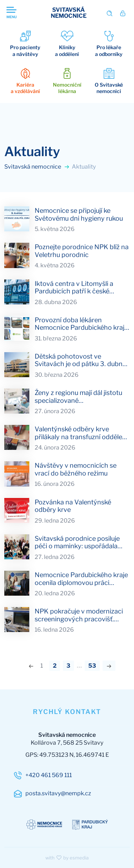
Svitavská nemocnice (37, 167)
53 (92, 666)
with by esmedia (67, 858)
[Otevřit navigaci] (21, 13)
